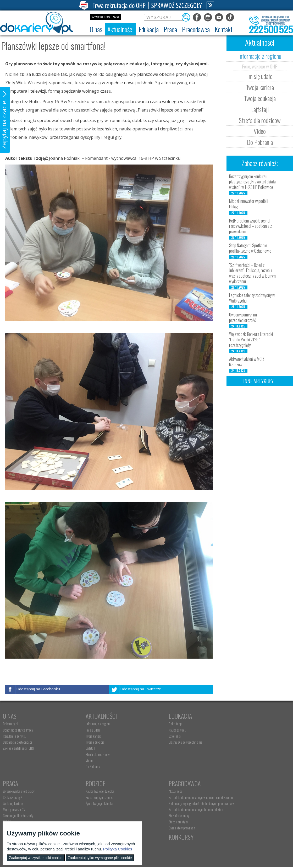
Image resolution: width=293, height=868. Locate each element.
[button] (5, 120)
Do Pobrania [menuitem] (82, 766)
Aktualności (90, 716)
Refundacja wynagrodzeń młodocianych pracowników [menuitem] (107, 803)
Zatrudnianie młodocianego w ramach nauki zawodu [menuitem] (107, 797)
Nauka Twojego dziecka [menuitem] (17, 791)
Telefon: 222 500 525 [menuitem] (161, 803)
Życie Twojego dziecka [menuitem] (17, 803)
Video (260, 131)
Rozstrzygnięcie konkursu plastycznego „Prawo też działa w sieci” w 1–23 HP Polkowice (252, 182)
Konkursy (231, 783)
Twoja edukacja (260, 98)
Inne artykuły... (260, 381)
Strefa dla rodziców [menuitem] (87, 754)
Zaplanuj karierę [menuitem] (228, 736)
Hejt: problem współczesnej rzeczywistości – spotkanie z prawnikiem (250, 226)
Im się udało (260, 76)
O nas (10, 716)
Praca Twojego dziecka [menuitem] (17, 797)
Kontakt (157, 783)
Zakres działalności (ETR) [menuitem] (18, 748)
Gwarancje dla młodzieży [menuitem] (233, 748)
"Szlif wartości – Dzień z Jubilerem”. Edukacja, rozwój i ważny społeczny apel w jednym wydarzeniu (252, 273)
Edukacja (158, 716)
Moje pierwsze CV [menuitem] (229, 742)
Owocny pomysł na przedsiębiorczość (243, 317)
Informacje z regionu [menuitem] (87, 724)
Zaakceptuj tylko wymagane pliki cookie (100, 858)
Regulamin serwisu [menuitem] (15, 736)
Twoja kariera (260, 87)
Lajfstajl (260, 109)
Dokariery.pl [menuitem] (10, 724)
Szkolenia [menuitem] (152, 736)
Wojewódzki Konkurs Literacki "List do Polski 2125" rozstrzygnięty (251, 340)
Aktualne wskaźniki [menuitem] (230, 760)
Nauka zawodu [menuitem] (155, 730)
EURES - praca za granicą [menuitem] (233, 754)
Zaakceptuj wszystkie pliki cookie (36, 858)
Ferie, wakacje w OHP (260, 66)
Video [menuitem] (78, 760)
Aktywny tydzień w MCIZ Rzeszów (247, 362)
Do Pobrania (260, 142)
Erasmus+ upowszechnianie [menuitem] (163, 742)
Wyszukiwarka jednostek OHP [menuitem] (165, 791)
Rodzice (13, 783)
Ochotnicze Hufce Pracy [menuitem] (18, 730)
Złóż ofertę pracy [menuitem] (85, 816)
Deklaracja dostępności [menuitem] (17, 742)
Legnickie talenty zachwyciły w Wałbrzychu (252, 298)
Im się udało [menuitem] (82, 730)
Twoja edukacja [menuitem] (84, 742)
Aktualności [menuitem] (82, 791)
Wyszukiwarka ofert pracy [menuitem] (234, 724)
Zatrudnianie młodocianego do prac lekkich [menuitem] (102, 809)
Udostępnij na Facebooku (38, 689)
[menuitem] (96, 29)
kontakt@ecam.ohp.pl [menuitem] (161, 797)
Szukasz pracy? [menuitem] (228, 730)
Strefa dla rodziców (260, 120)
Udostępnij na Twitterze (141, 689)
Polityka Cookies (118, 849)
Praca (226, 716)
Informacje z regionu (260, 56)
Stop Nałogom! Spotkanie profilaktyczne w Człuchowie (250, 248)
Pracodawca (91, 783)
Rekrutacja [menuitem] (153, 724)
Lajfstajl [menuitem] (79, 748)
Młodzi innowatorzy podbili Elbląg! (249, 204)
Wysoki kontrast (105, 17)
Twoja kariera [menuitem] (83, 736)
